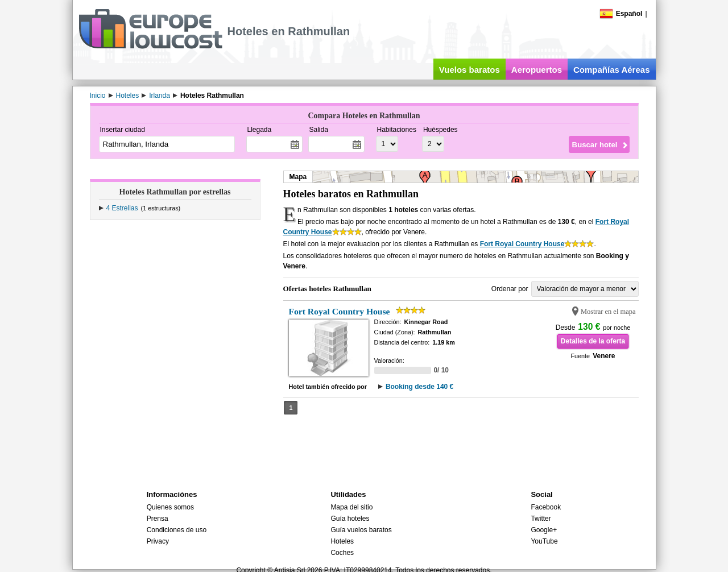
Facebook (546, 507)
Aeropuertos (537, 70)
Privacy (158, 541)
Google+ (544, 530)
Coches (342, 553)
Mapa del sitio (351, 507)
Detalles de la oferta (593, 341)
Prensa (158, 519)
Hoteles (342, 541)
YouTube (544, 541)
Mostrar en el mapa (608, 312)
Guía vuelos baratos (361, 530)
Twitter (541, 519)
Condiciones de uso (177, 530)
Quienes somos (170, 507)
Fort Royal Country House (522, 244)
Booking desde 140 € (419, 387)
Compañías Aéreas (612, 70)
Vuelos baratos (470, 70)
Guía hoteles (350, 519)
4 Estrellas (122, 208)
